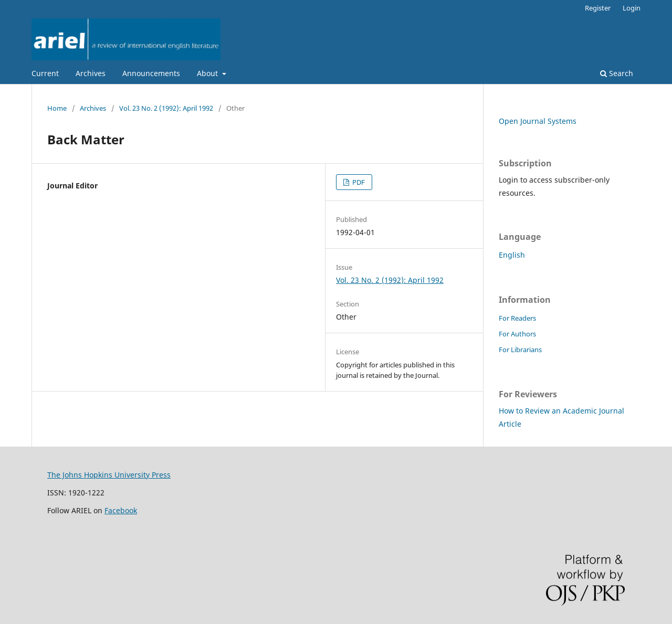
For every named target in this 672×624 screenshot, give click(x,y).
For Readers (517, 318)
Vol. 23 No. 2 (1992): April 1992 (166, 108)
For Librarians (520, 350)
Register (598, 8)
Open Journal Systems (538, 121)
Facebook (121, 510)
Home (57, 108)
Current (45, 73)
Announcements (151, 73)
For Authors (517, 334)
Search (617, 73)
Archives (91, 73)
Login (632, 8)
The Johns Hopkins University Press (109, 475)
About (208, 73)
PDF (358, 182)
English (512, 255)
